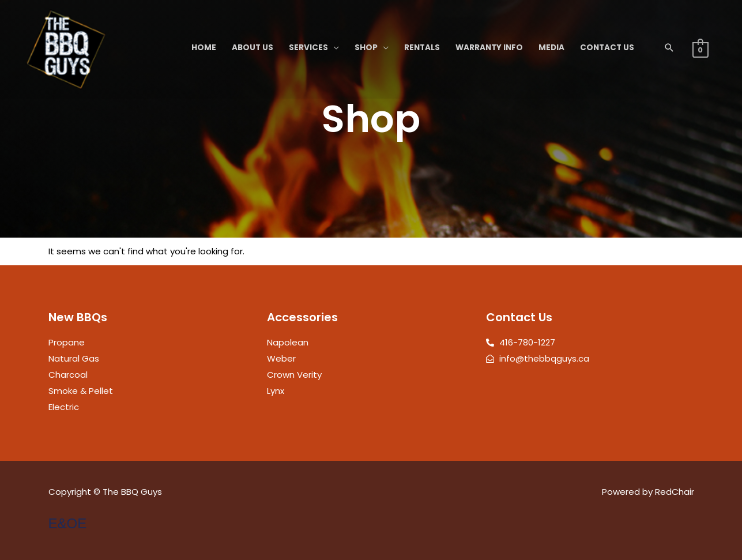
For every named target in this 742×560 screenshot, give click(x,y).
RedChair (675, 492)
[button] (669, 48)
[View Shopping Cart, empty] (700, 49)
